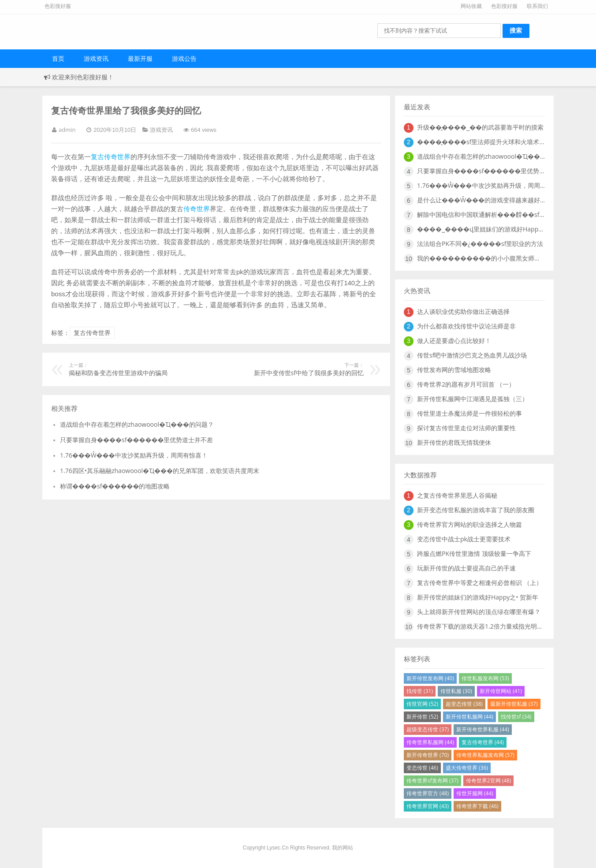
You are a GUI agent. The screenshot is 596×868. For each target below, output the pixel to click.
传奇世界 (197, 209)
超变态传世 (464, 704)
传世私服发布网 (485, 678)
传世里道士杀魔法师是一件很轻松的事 (469, 413)
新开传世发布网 (430, 678)
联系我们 (537, 6)
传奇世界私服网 (430, 742)
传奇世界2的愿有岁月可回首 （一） (466, 384)
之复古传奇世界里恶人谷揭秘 (457, 495)
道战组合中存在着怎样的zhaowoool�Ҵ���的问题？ (137, 424)
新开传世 (422, 717)
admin (67, 130)
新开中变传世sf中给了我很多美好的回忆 (303, 369)
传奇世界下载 (477, 806)
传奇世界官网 (428, 806)
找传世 (420, 691)
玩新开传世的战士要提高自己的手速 (466, 568)
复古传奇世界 (111, 156)
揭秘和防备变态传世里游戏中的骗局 (129, 369)
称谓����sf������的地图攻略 (115, 486)
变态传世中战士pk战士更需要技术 (464, 539)
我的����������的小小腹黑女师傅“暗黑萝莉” (481, 258)
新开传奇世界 (428, 755)
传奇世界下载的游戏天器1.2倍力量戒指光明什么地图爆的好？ (481, 626)
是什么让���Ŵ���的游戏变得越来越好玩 (481, 200)
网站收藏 (471, 6)
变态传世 (422, 768)
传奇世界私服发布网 (485, 755)
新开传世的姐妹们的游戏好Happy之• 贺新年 (478, 597)
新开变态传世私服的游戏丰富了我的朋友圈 (476, 510)
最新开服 (140, 58)
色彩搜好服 (504, 6)
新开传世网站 (501, 691)
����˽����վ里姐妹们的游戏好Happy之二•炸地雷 (481, 229)
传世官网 (422, 704)
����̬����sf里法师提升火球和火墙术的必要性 (481, 142)
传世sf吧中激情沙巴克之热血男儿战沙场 (472, 355)
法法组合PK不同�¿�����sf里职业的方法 (480, 244)
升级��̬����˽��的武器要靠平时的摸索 (480, 127)
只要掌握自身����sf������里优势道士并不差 (136, 440)
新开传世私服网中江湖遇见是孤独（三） (473, 399)
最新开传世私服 (514, 704)
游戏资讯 (96, 58)
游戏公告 (184, 58)
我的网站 (343, 848)
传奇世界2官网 (489, 780)
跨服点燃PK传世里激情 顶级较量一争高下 (474, 553)
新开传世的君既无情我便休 (454, 442)
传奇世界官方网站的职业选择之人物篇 (469, 524)
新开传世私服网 (469, 717)
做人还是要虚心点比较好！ (454, 341)
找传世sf (516, 717)
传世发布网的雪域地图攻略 (454, 370)
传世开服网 (475, 793)
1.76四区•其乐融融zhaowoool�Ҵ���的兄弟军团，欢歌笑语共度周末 (160, 471)
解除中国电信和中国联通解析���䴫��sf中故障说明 (481, 214)
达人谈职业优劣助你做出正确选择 (463, 311)
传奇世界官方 (428, 793)
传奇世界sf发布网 (432, 780)
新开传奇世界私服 (483, 729)
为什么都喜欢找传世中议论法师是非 (466, 326)
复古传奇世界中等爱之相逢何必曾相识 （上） (480, 583)
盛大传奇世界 (467, 768)
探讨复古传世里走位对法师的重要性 (466, 428)
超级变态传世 (428, 729)
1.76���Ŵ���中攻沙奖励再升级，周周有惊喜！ (134, 455)
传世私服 (456, 691)
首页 (58, 58)
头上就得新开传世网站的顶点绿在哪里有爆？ (479, 612)
